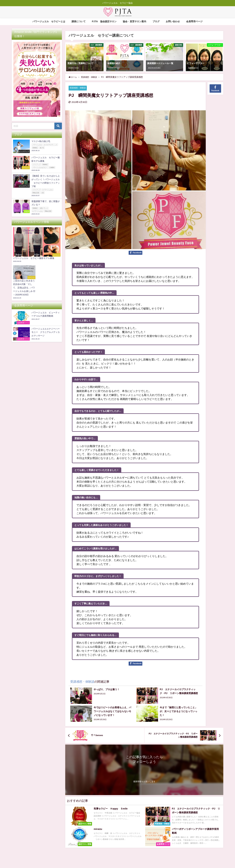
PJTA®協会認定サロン (104, 21)
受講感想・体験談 (78, 88)
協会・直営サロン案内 (134, 21)
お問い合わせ (173, 21)
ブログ (156, 21)
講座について (79, 21)
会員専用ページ (194, 21)
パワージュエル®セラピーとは (49, 21)
